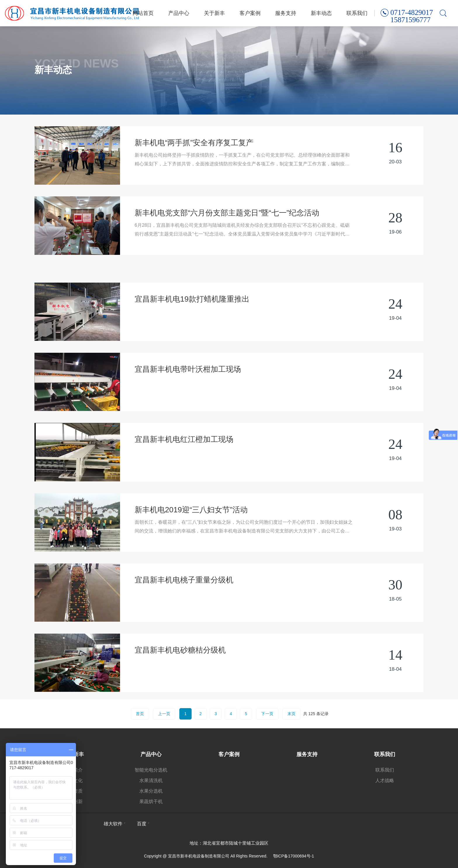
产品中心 (179, 13)
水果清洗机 (151, 780)
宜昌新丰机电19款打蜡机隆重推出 (192, 318)
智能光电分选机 (151, 770)
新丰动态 (321, 13)
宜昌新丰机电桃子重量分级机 (184, 598)
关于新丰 (214, 13)
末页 (292, 714)
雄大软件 (113, 824)
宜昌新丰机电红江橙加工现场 (184, 458)
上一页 (164, 714)
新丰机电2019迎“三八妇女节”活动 (191, 528)
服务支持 (286, 13)
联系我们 (357, 13)
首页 (140, 714)
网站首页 (143, 13)
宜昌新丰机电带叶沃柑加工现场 (188, 388)
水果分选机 (151, 791)
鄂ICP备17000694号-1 (294, 856)
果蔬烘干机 (151, 802)
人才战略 (385, 780)
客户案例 (250, 13)
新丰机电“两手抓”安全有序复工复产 (194, 143)
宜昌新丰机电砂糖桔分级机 (180, 668)
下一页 (267, 714)
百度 (142, 824)
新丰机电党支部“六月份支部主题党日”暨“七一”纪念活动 (227, 213)
